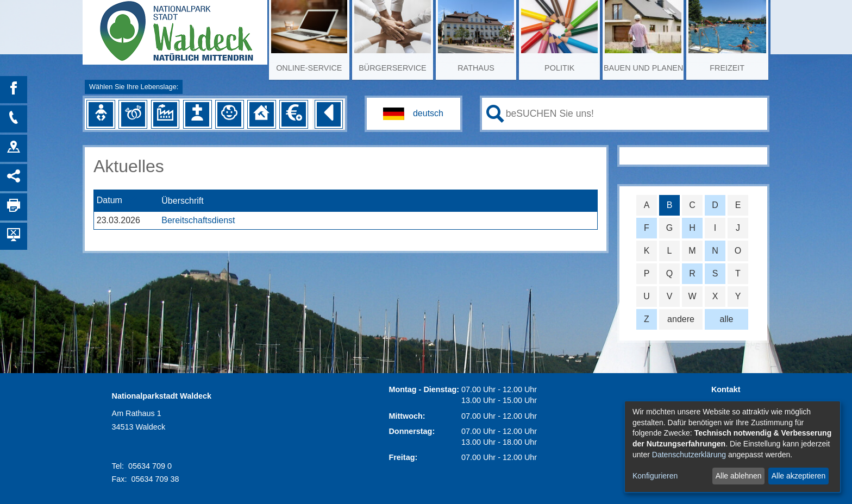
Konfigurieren (655, 476)
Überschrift (182, 201)
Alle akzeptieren (799, 476)
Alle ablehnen (739, 476)
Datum (109, 201)
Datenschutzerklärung (689, 455)
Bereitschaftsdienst (198, 220)
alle (727, 319)
